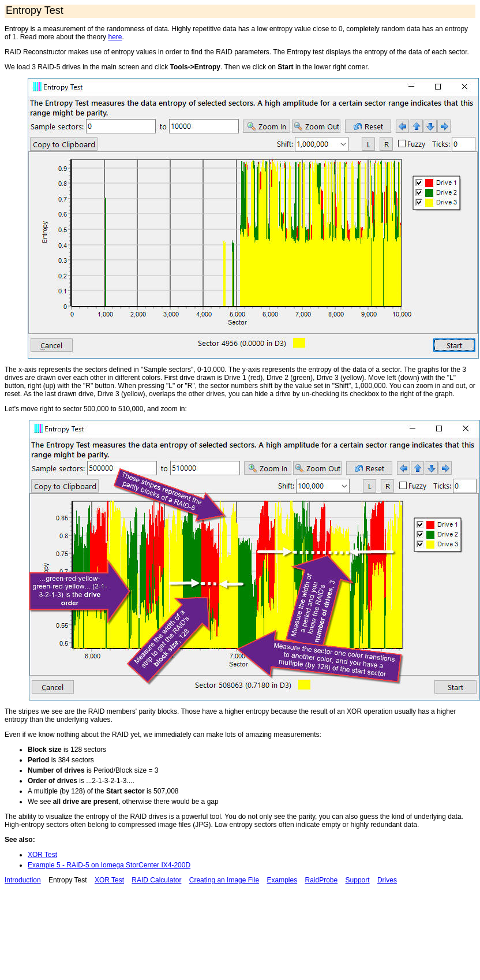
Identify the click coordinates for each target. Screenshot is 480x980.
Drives (387, 880)
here (115, 37)
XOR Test (42, 855)
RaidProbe (322, 880)
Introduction (23, 880)
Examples (282, 880)
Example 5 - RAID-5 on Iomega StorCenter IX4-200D (109, 865)
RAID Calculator (156, 880)
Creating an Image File (224, 880)
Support (358, 880)
